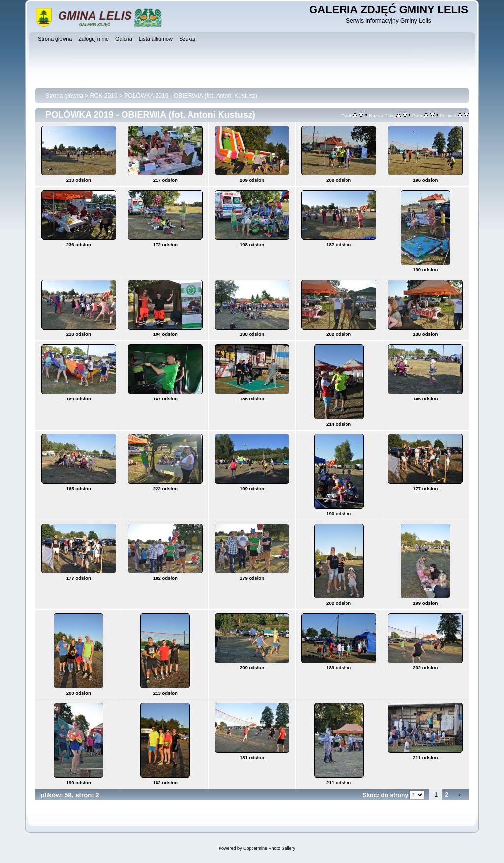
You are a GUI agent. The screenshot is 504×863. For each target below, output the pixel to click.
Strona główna (64, 96)
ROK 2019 (104, 96)
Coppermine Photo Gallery (269, 848)
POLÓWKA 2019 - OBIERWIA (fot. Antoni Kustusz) (191, 96)
